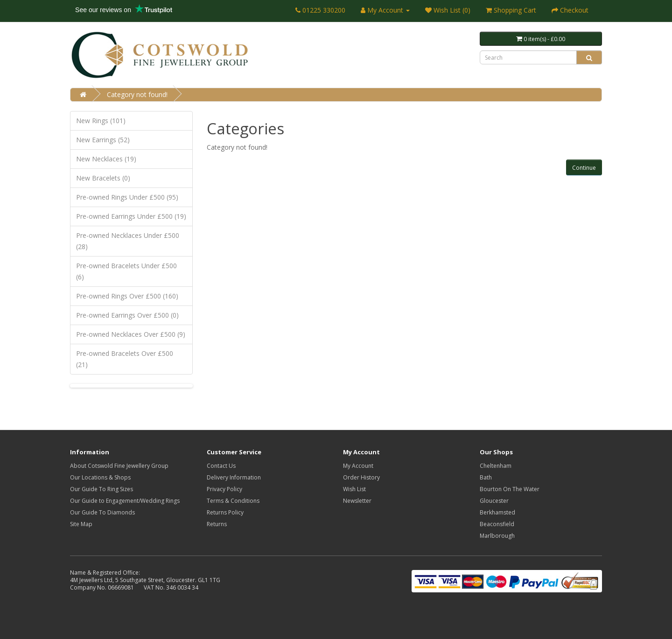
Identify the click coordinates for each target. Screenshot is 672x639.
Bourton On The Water (510, 489)
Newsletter (357, 501)
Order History (361, 477)
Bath (486, 477)
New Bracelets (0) (103, 178)
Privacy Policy (224, 489)
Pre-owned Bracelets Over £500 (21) (125, 359)
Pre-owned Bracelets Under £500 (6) (126, 271)
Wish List (354, 489)
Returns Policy (225, 512)
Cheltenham (496, 466)
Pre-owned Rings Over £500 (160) (127, 296)
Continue (584, 168)
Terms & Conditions (233, 501)
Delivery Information (234, 477)
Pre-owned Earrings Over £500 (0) (127, 315)
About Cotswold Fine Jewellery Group (119, 466)
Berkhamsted (497, 512)
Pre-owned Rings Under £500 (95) (127, 197)
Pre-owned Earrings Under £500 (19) (131, 216)
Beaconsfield (497, 524)
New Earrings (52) (103, 140)
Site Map (81, 524)
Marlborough (497, 536)
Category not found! (137, 94)
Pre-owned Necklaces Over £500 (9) (131, 334)
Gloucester (494, 501)
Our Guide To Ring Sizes (101, 489)
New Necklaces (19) (106, 159)
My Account (358, 466)
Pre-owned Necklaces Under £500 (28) (128, 241)
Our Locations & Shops (100, 477)
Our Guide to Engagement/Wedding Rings (125, 501)
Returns (217, 524)
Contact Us (221, 466)
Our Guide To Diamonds (102, 512)
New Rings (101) (101, 121)
